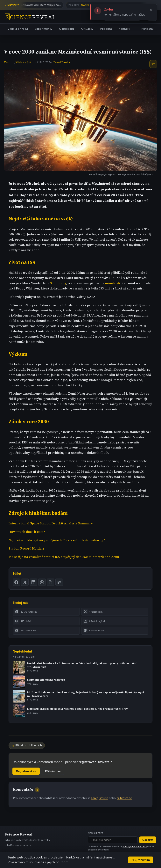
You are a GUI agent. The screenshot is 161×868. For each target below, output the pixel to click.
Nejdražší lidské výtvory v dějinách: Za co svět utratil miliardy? (57, 540)
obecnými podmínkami (135, 846)
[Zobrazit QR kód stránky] (59, 582)
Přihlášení (148, 29)
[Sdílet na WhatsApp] (42, 582)
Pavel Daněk (62, 62)
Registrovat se (26, 771)
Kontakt (124, 29)
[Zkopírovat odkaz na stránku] (51, 582)
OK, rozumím (141, 860)
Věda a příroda (18, 29)
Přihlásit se (53, 771)
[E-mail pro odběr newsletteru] (113, 840)
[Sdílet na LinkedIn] (33, 582)
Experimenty (44, 29)
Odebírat (148, 840)
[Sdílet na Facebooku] (16, 582)
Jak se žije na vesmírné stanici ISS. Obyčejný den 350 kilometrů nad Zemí (64, 557)
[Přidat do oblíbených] (153, 64)
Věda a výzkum (26, 62)
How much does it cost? (27, 532)
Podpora (106, 29)
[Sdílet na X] (25, 582)
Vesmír (9, 62)
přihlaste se (124, 798)
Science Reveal (19, 834)
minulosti (112, 283)
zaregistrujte (100, 798)
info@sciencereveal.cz (19, 845)
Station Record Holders (27, 548)
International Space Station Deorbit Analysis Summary (51, 523)
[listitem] (46, 612)
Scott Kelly (58, 283)
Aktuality (87, 29)
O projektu (66, 29)
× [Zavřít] (151, 10)
